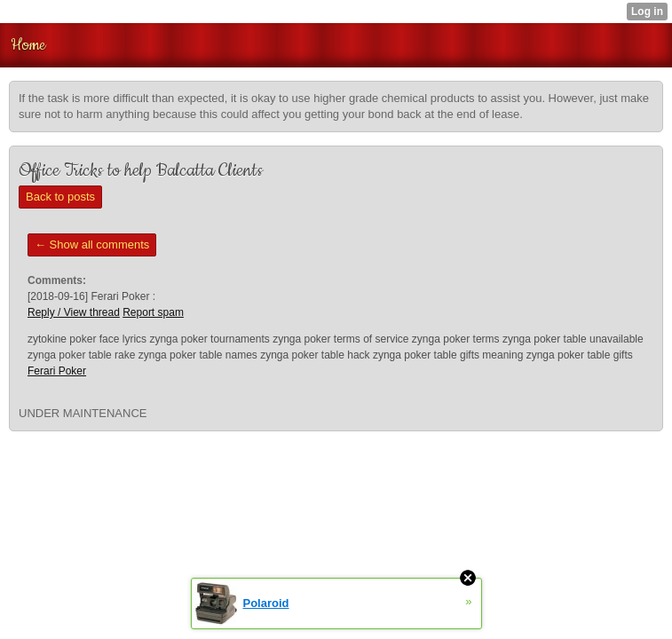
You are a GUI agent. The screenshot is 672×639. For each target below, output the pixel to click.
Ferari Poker (57, 371)
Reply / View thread (74, 312)
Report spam (153, 312)
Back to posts (60, 197)
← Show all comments (92, 245)
